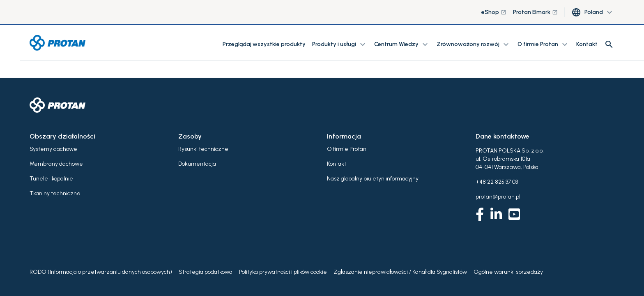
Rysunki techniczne (203, 149)
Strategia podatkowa (206, 272)
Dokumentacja (197, 164)
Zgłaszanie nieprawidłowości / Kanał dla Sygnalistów (400, 272)
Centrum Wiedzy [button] (402, 44)
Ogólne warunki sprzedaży (508, 272)
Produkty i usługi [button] (340, 44)
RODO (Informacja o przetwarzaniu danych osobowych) (101, 272)
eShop (494, 12)
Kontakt (587, 44)
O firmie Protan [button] (544, 44)
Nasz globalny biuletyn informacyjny (373, 179)
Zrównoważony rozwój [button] (474, 44)
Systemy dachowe (53, 149)
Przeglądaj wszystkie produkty (264, 44)
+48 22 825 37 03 (497, 182)
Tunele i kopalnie (51, 179)
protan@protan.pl (498, 197)
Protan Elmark (535, 12)
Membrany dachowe (56, 164)
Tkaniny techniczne (55, 193)
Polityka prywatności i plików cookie (283, 272)
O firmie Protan (347, 149)
